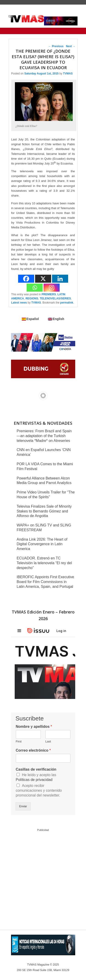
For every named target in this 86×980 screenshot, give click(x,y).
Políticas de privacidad (34, 780)
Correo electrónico (33, 750)
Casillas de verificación (36, 769)
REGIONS (32, 298)
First (19, 741)
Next (71, 46)
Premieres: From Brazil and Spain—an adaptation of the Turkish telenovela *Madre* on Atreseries (44, 436)
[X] (43, 279)
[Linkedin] (60, 279)
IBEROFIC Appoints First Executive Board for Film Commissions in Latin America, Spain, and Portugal (46, 582)
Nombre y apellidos (34, 727)
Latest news (19, 303)
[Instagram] (52, 288)
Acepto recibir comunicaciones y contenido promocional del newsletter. (39, 790)
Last (48, 741)
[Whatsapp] (35, 288)
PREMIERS (49, 294)
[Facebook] (26, 279)
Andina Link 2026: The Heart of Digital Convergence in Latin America (42, 544)
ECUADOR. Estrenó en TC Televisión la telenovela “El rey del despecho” (44, 563)
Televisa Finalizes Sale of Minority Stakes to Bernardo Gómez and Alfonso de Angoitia (44, 511)
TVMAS (68, 74)
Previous (56, 46)
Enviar (23, 806)
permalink (67, 303)
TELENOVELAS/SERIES (55, 298)
